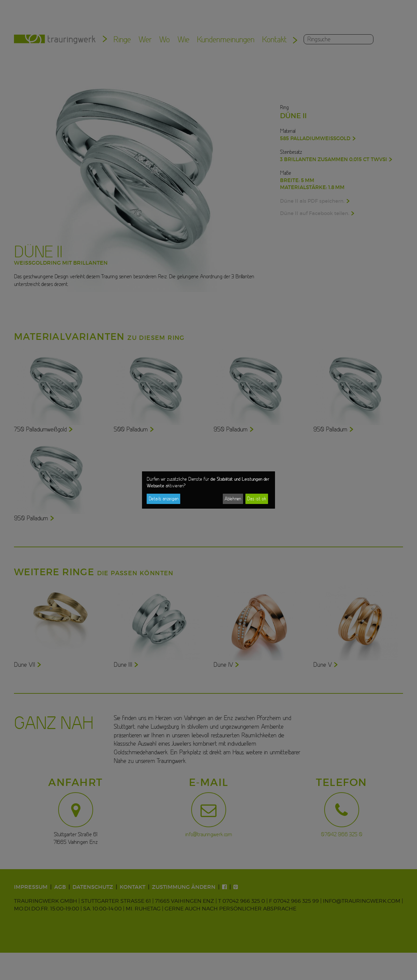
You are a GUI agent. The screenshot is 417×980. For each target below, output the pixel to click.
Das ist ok (257, 499)
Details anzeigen (164, 499)
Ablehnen (233, 499)
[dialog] (208, 490)
